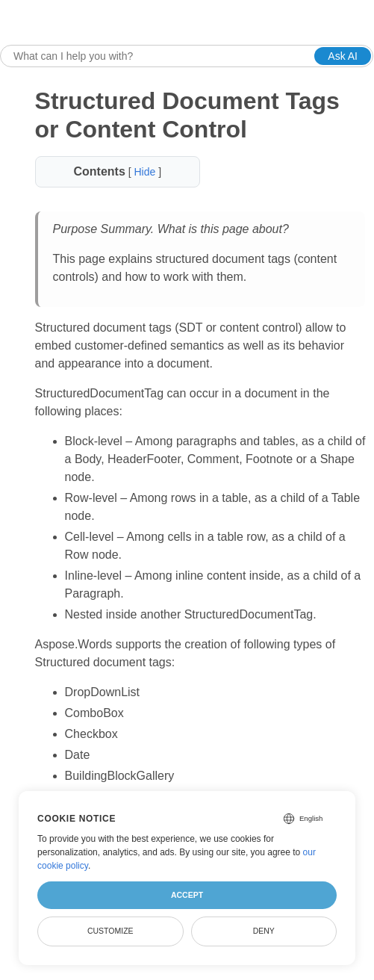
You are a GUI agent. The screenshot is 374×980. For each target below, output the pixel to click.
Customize (110, 931)
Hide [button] (146, 172)
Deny (264, 931)
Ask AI (343, 56)
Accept (187, 895)
